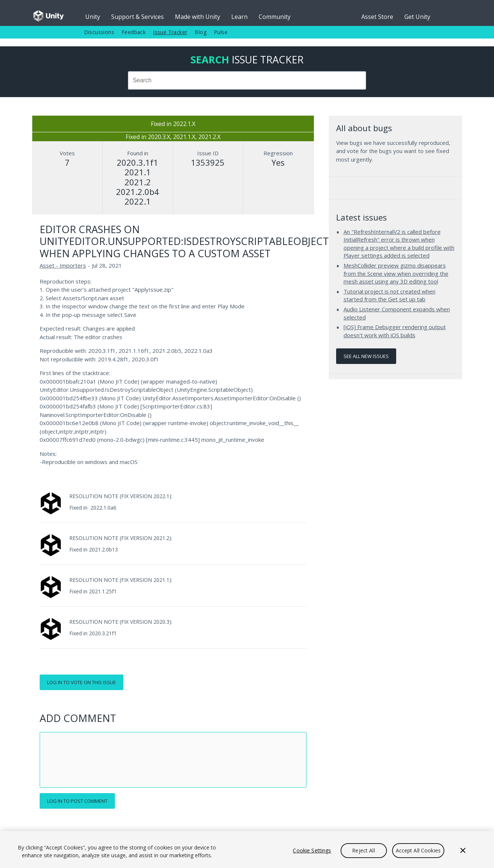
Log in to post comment (77, 801)
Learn (239, 17)
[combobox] (247, 80)
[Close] (463, 851)
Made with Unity (198, 17)
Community (275, 17)
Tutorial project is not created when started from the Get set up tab (389, 295)
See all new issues (366, 356)
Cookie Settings (312, 850)
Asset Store (377, 17)
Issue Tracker (170, 32)
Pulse (221, 32)
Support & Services (137, 17)
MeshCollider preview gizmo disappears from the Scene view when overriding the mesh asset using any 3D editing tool (396, 273)
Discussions (99, 32)
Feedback (134, 32)
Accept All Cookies (418, 850)
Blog (200, 32)
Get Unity (417, 17)
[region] (247, 849)
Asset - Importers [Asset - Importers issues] (63, 265)
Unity (93, 17)
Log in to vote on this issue (82, 682)
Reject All (363, 850)
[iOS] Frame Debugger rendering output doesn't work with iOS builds (395, 331)
